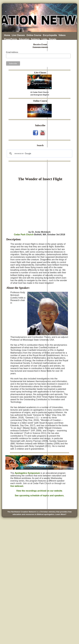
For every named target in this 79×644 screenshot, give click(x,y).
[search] (39, 154)
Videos (62, 35)
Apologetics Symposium (27, 473)
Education (24, 39)
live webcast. (17, 486)
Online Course (34, 35)
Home (7, 35)
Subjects (36, 39)
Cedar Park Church (24, 235)
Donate (52, 39)
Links (45, 39)
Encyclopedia (50, 35)
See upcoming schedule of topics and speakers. (39, 496)
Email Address (12, 52)
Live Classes (18, 35)
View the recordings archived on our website (39, 491)
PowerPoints (11, 39)
